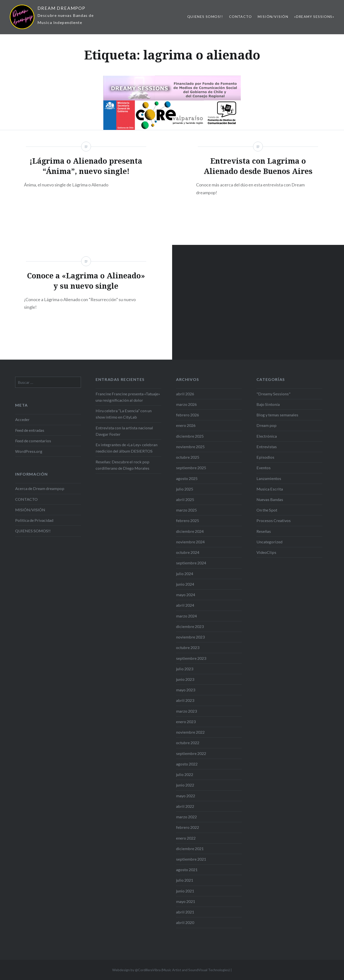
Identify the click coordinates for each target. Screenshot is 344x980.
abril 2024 (185, 605)
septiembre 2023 (191, 658)
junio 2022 (185, 785)
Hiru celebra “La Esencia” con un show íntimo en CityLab (124, 414)
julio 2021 (185, 880)
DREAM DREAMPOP (61, 8)
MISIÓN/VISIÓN (273, 17)
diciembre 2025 (190, 436)
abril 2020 (185, 922)
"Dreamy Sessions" (273, 394)
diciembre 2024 (190, 531)
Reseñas (264, 531)
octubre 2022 (188, 743)
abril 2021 (185, 912)
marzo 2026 (186, 404)
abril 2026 (185, 394)
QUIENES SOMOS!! (205, 17)
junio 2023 (185, 679)
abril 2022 (185, 806)
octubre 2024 (188, 552)
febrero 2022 (188, 827)
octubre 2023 (188, 647)
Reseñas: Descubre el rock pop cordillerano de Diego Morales (122, 465)
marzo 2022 (186, 817)
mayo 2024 (186, 595)
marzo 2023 (186, 711)
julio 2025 (185, 489)
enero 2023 (186, 722)
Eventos (264, 468)
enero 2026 (186, 425)
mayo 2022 (186, 796)
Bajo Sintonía (268, 404)
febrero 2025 (188, 520)
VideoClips (266, 552)
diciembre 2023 (190, 626)
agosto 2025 (187, 478)
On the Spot (267, 510)
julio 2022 (185, 774)
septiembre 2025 (191, 468)
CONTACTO (240, 17)
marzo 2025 (186, 510)
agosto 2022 (187, 764)
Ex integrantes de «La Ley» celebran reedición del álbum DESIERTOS (127, 448)
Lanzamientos (269, 478)
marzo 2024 (186, 616)
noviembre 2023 (190, 637)
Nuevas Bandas (270, 499)
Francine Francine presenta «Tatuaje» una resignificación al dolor (128, 397)
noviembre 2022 (190, 732)
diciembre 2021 (190, 849)
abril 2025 (185, 499)
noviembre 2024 (190, 542)
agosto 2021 (187, 870)
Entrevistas (267, 447)
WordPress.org (29, 451)
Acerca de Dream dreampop (40, 488)
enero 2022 (186, 838)
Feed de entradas (30, 430)
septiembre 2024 (191, 563)
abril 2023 (185, 700)
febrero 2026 (188, 415)
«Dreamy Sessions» (314, 17)
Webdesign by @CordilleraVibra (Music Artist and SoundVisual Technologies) (171, 970)
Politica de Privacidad (34, 520)
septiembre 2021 (191, 859)
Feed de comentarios (33, 441)
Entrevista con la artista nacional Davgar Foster (124, 431)
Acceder (22, 419)
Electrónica (267, 436)
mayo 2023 (186, 690)
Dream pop (266, 425)
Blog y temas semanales (277, 415)
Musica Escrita (270, 489)
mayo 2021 (186, 901)
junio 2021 (185, 891)
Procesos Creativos (274, 520)
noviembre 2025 (190, 447)
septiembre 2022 (191, 753)
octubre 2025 (188, 457)
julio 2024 (185, 574)
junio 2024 (185, 584)
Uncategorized (269, 542)
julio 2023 (185, 669)
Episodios (265, 457)
